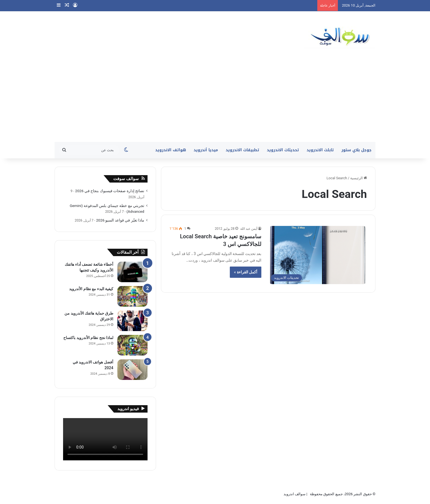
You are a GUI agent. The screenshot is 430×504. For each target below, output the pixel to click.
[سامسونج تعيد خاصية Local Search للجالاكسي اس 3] (318, 255)
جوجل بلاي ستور (357, 150)
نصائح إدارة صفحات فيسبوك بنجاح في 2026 (110, 191)
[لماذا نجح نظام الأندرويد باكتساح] (132, 345)
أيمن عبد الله (249, 229)
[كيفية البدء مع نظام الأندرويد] (132, 296)
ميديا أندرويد (206, 150)
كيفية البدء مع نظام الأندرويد (91, 289)
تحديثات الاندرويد (283, 150)
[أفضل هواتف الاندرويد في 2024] (132, 370)
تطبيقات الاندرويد (242, 150)
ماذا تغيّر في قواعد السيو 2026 (120, 220)
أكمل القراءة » (246, 272)
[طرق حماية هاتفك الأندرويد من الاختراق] (132, 321)
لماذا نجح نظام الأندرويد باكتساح (88, 338)
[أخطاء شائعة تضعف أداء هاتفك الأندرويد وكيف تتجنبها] (132, 272)
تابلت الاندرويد (320, 150)
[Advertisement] (215, 101)
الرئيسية (359, 178)
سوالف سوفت (126, 179)
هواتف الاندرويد (171, 150)
